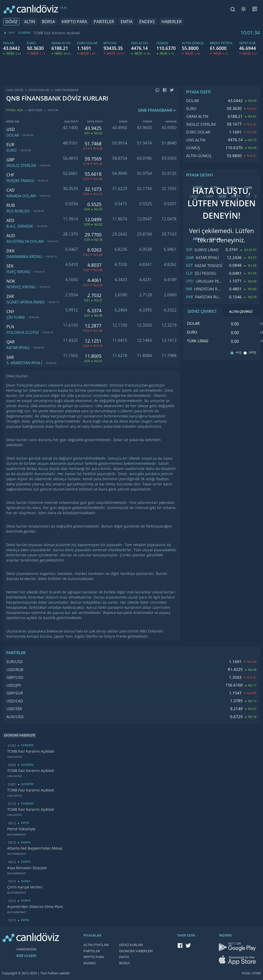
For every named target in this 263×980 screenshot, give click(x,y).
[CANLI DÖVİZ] (31, 9)
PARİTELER (104, 22)
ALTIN (30, 22)
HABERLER (172, 22)
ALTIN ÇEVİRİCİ (241, 312)
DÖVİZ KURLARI (131, 945)
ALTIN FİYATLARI (96, 945)
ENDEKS (147, 22)
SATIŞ (252, 353)
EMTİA (127, 22)
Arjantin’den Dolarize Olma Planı (35, 907)
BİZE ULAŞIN (26, 956)
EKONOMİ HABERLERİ (136, 951)
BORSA (48, 22)
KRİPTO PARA (74, 22)
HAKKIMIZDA (26, 949)
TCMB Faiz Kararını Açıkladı (57, 33)
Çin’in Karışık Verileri (25, 887)
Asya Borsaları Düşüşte (27, 868)
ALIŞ (239, 353)
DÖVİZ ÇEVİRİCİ (202, 311)
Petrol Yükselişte (21, 829)
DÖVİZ (11, 22)
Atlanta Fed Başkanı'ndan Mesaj (35, 848)
